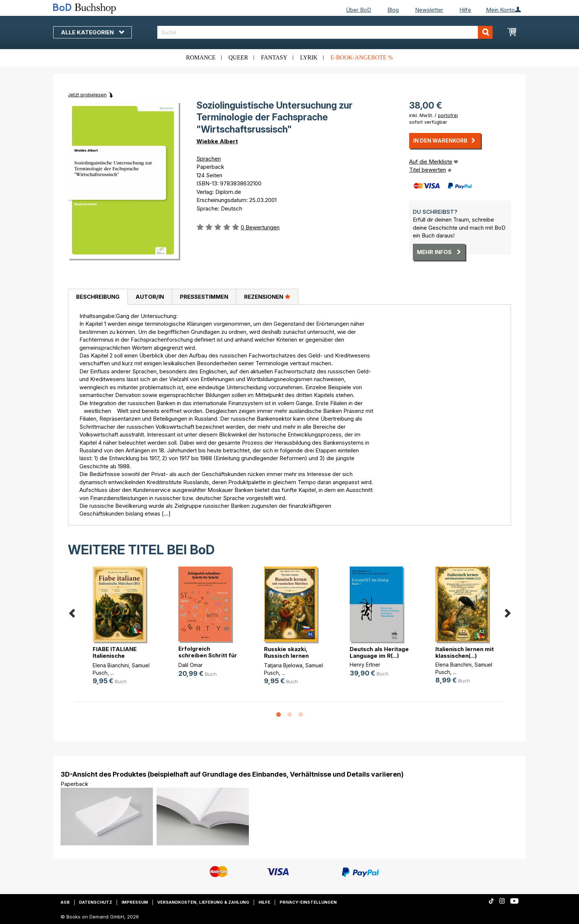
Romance (201, 57)
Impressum (135, 902)
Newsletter (429, 10)
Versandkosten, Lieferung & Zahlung (203, 902)
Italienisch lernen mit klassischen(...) (465, 652)
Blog (393, 10)
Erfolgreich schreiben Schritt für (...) (208, 655)
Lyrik (309, 57)
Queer (238, 57)
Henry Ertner (365, 665)
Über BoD (359, 10)
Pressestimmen (204, 297)
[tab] (98, 297)
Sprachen (209, 159)
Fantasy (274, 57)
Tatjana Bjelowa (283, 665)
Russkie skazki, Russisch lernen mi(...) (286, 656)
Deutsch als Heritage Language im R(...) (379, 652)
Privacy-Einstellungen (308, 902)
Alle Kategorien (92, 32)
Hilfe (465, 10)
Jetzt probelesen (87, 95)
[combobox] (325, 32)
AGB (65, 902)
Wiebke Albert (217, 141)
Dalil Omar (191, 665)
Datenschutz (96, 902)
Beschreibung (98, 297)
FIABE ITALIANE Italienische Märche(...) (115, 656)
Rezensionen (267, 297)
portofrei (448, 115)
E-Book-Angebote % (362, 57)
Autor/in (150, 297)
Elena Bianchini (111, 665)
